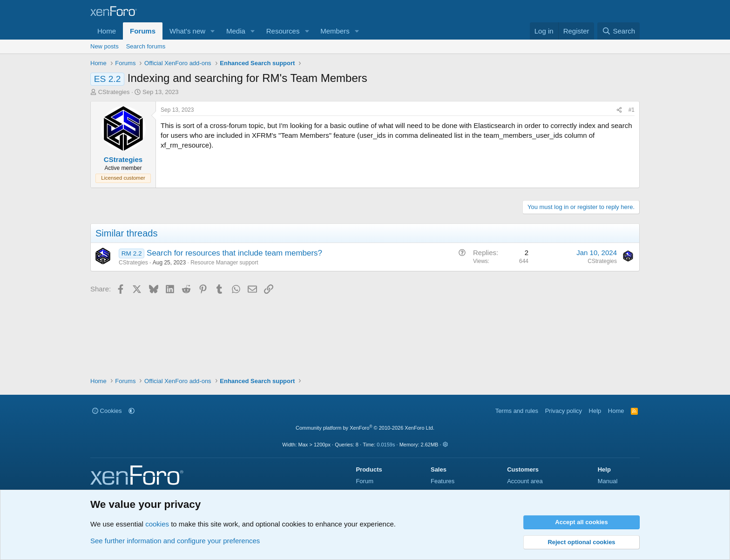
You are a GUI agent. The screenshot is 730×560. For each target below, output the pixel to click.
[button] (213, 31)
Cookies (107, 411)
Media (236, 31)
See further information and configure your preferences (175, 541)
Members (335, 31)
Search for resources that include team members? (234, 253)
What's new (187, 31)
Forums (143, 31)
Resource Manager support (224, 263)
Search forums (146, 46)
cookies (157, 524)
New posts (105, 46)
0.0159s (386, 445)
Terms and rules (517, 411)
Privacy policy (564, 411)
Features (443, 481)
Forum (365, 481)
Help (595, 411)
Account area (525, 481)
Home (107, 31)
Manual (608, 481)
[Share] (619, 110)
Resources (283, 31)
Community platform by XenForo (365, 428)
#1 (632, 110)
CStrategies (114, 92)
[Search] (618, 31)
